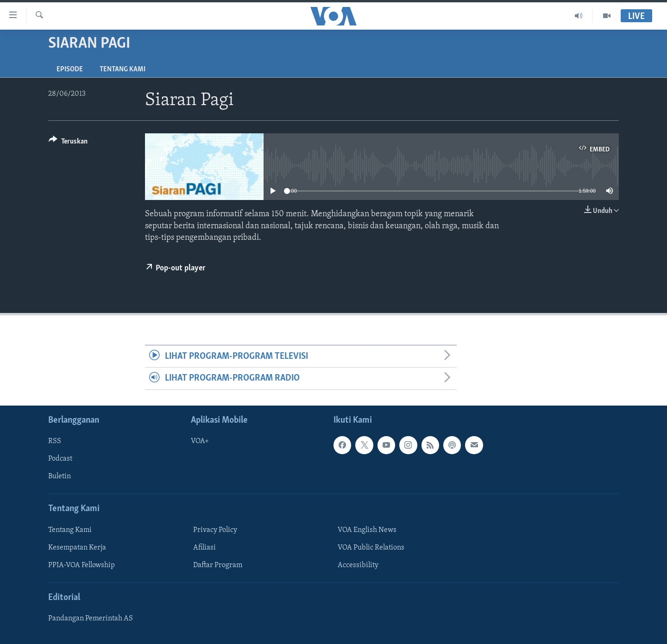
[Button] (68, 143)
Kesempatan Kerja (77, 548)
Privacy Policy (215, 530)
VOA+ (200, 441)
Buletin (60, 476)
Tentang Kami (123, 69)
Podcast (60, 459)
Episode (70, 69)
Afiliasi (205, 548)
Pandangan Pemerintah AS (91, 619)
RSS (55, 441)
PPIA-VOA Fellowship (82, 565)
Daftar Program (218, 565)
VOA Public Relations (371, 548)
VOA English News (367, 530)
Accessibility (358, 565)
